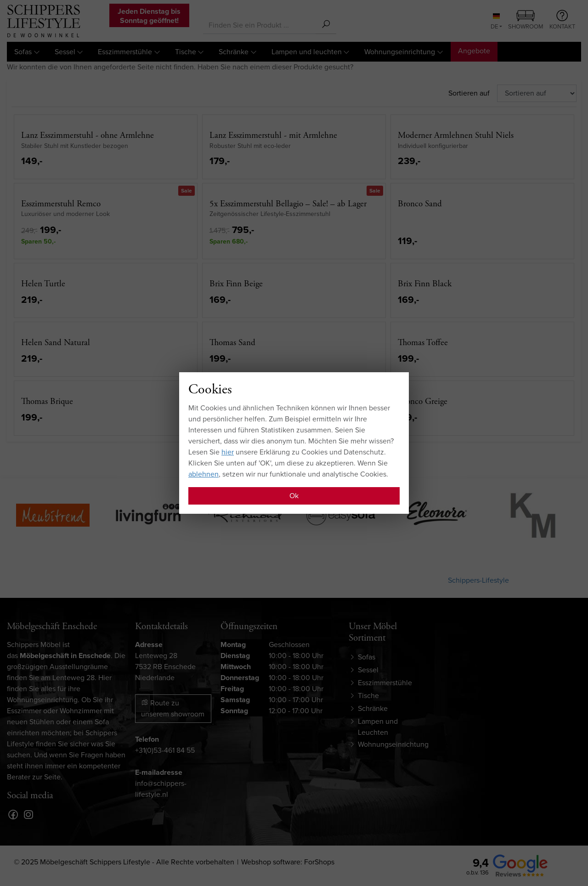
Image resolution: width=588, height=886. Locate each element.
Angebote (474, 51)
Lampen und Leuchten (378, 727)
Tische (186, 52)
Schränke (234, 52)
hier (228, 452)
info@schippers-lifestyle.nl (161, 789)
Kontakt (562, 20)
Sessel (65, 52)
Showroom (526, 21)
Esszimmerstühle (125, 52)
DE (495, 22)
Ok (294, 496)
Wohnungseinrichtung (400, 52)
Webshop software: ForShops (288, 862)
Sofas (23, 52)
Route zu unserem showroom (173, 708)
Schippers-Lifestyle (478, 580)
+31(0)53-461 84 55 (165, 750)
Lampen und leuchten (307, 52)
